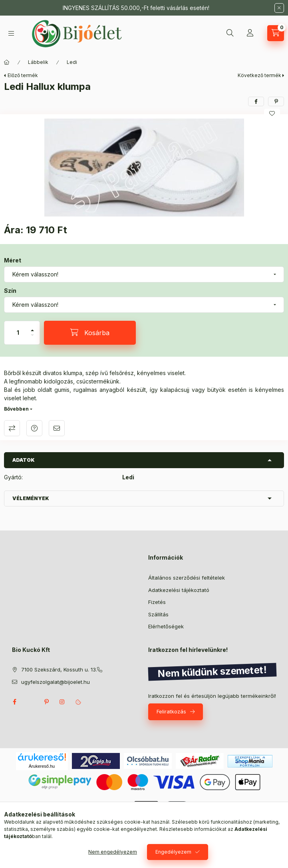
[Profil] (250, 33)
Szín (10, 291)
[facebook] (256, 101)
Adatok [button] (24, 460)
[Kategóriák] (11, 33)
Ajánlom (57, 428)
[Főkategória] (7, 62)
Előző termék (23, 75)
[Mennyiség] (18, 333)
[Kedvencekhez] (272, 113)
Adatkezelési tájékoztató (179, 590)
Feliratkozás (171, 711)
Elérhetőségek (166, 626)
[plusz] (32, 327)
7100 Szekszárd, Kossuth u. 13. (59, 669)
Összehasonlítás (12, 428)
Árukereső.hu (42, 766)
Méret (13, 260)
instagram (62, 702)
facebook (14, 702)
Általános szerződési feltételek (187, 578)
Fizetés (157, 602)
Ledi (72, 62)
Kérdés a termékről (34, 428)
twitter (30, 702)
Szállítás (158, 614)
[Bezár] (279, 8)
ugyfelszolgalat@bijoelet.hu (56, 682)
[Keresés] (230, 33)
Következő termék (259, 75)
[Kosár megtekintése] (276, 33)
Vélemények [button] (31, 498)
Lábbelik (38, 62)
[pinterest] (276, 101)
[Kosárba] (90, 333)
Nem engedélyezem (113, 852)
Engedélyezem (173, 852)
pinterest (46, 702)
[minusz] (32, 339)
